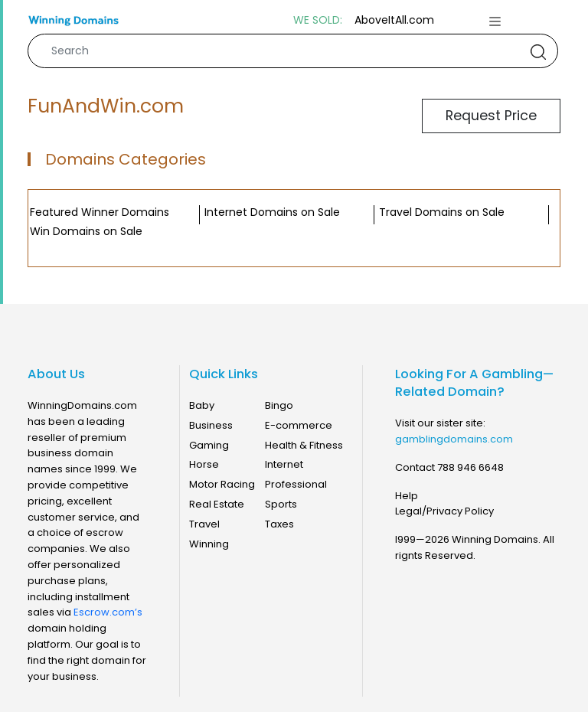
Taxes (279, 524)
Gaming (209, 445)
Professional (296, 484)
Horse (204, 464)
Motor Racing (222, 484)
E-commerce (299, 425)
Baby (202, 405)
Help (407, 496)
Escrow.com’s (108, 612)
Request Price (491, 116)
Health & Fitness (304, 445)
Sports (281, 504)
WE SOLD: (318, 20)
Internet (284, 464)
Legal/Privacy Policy (444, 511)
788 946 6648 (470, 467)
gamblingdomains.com (454, 439)
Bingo (279, 405)
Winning (209, 544)
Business (211, 425)
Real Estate (217, 504)
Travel (204, 524)
